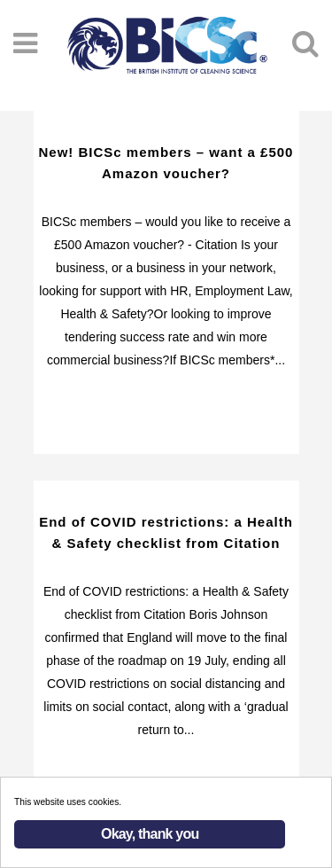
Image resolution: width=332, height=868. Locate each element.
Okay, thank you (150, 834)
